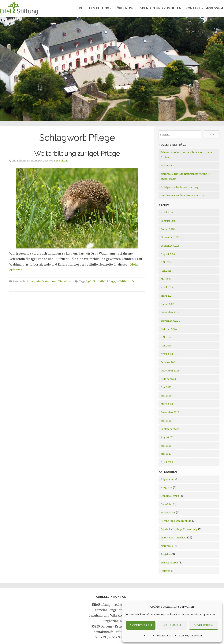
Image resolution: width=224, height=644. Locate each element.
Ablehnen (172, 625)
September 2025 (170, 246)
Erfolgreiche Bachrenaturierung (179, 187)
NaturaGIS (167, 546)
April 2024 (167, 354)
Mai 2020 (166, 454)
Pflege (111, 281)
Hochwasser (168, 512)
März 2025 (167, 296)
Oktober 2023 (169, 379)
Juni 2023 (166, 387)
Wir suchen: (168, 165)
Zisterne (166, 571)
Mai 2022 (166, 421)
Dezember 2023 (170, 371)
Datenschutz (164, 636)
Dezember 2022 (170, 412)
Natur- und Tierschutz (58, 281)
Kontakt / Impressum (191, 636)
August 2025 (168, 254)
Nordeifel (99, 281)
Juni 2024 (166, 346)
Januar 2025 (168, 304)
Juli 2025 (166, 262)
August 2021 (168, 437)
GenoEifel (166, 504)
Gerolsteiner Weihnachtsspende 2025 (182, 195)
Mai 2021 (166, 446)
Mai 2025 (166, 279)
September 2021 (170, 429)
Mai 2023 (166, 396)
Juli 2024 (166, 337)
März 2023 (167, 404)
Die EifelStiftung (94, 8)
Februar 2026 (168, 221)
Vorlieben (204, 625)
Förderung (125, 8)
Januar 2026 (168, 229)
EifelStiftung (61, 161)
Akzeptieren (141, 625)
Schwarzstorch (169, 563)
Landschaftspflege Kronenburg (179, 529)
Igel (89, 281)
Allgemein (34, 281)
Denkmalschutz (170, 496)
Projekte (166, 554)
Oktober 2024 (169, 329)
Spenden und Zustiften (161, 8)
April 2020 (167, 462)
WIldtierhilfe (125, 281)
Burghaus (166, 487)
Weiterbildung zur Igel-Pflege (77, 153)
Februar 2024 (168, 362)
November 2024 (170, 321)
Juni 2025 (166, 271)
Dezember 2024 (170, 312)
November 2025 (170, 237)
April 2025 (167, 287)
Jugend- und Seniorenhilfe (176, 521)
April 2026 (167, 212)
